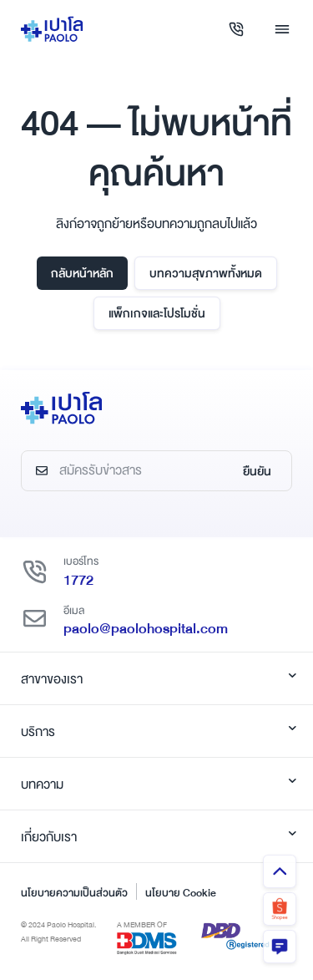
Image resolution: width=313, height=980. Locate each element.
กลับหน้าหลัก (82, 273)
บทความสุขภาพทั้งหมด (206, 273)
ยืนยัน (257, 471)
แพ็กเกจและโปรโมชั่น (157, 313)
